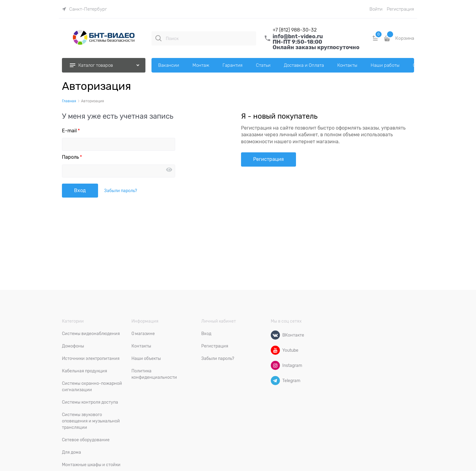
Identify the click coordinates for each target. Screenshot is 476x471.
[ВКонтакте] (275, 335)
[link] (84, 9)
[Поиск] (158, 38)
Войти (376, 9)
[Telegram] (275, 381)
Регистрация (400, 9)
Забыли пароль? (121, 191)
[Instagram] (275, 365)
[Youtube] (275, 350)
